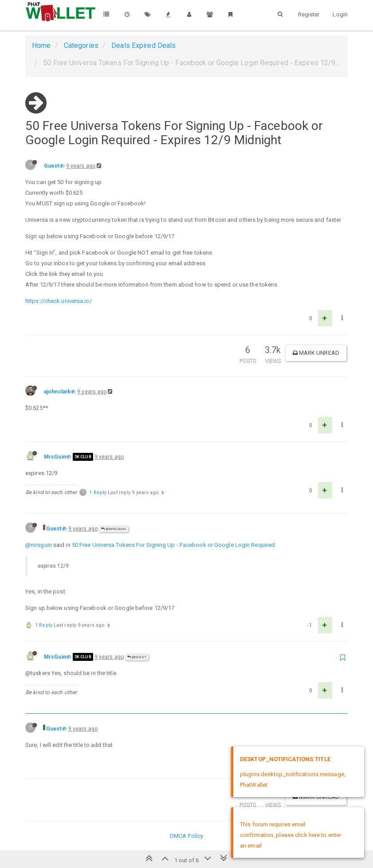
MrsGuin (55, 457)
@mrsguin (39, 545)
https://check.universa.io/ (59, 301)
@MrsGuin (114, 529)
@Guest (137, 657)
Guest (52, 166)
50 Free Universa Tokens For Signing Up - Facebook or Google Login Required (173, 545)
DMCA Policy (186, 836)
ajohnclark (57, 392)
